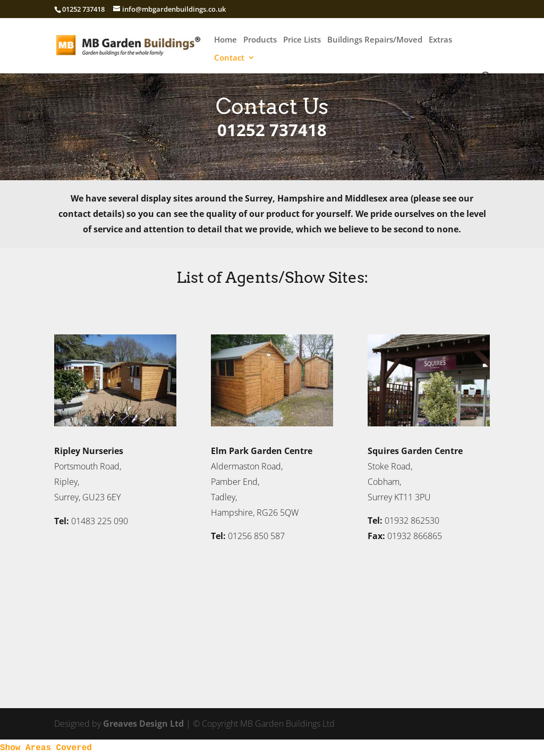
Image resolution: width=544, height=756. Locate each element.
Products (260, 40)
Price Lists (302, 40)
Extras (440, 40)
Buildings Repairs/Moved (375, 40)
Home (226, 40)
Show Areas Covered (46, 748)
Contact (229, 58)
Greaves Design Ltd (143, 724)
